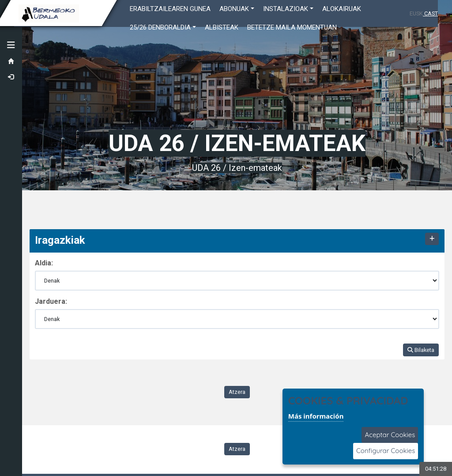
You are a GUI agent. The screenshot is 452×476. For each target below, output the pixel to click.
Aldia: (44, 263)
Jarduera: (51, 301)
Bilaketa (421, 350)
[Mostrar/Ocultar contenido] (432, 239)
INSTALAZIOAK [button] (286, 9)
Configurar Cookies (386, 451)
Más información (316, 416)
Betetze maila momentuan (292, 27)
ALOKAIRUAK (342, 9)
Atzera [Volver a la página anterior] (237, 449)
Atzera (237, 392)
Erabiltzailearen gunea (170, 9)
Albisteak (222, 27)
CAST (430, 13)
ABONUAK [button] (234, 9)
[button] (11, 45)
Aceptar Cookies (390, 435)
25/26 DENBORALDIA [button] (160, 27)
